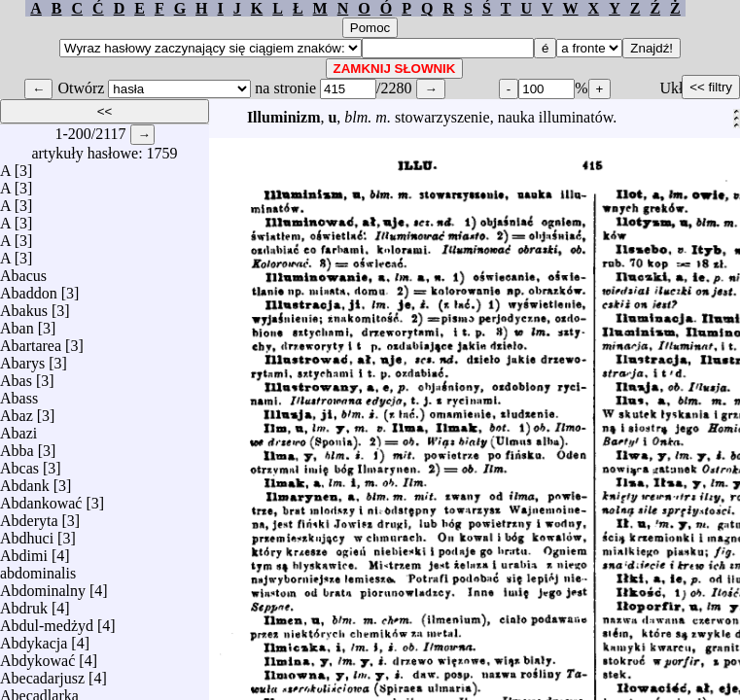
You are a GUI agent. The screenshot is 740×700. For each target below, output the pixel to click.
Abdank (25, 481)
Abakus (24, 306)
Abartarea (31, 341)
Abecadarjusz (42, 673)
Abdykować (37, 656)
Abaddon (29, 288)
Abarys (22, 358)
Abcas (19, 463)
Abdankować (41, 498)
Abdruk (24, 603)
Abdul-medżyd (47, 621)
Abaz (17, 411)
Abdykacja (34, 638)
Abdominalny (43, 586)
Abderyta (29, 516)
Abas (16, 376)
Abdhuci (27, 533)
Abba (17, 446)
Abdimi (24, 551)
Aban (17, 323)
